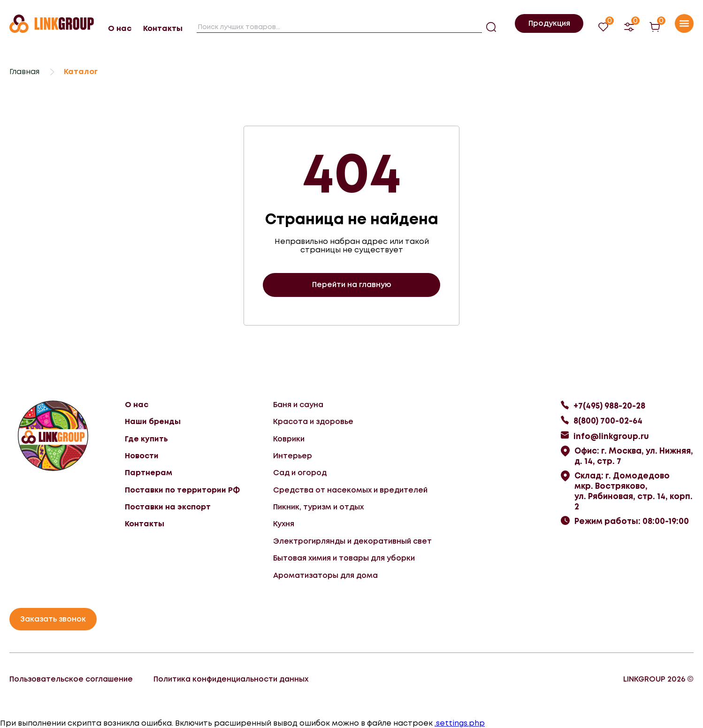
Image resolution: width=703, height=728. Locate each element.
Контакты (163, 28)
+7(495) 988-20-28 (609, 406)
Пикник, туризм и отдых (318, 507)
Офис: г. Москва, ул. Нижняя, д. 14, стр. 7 (634, 456)
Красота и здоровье (313, 421)
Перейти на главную (352, 284)
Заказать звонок (53, 619)
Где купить (146, 439)
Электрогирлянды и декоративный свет (352, 541)
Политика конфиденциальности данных (231, 679)
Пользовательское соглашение (71, 679)
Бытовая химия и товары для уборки (344, 558)
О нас (120, 28)
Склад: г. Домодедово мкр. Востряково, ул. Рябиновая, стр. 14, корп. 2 (634, 491)
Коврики (289, 439)
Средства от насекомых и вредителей (350, 490)
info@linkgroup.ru (611, 436)
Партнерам (149, 473)
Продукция (549, 23)
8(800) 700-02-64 (608, 421)
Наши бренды (153, 421)
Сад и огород (300, 473)
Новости (142, 456)
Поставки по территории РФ (182, 490)
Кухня (284, 524)
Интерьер (293, 456)
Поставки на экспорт (168, 507)
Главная (24, 72)
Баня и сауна (298, 405)
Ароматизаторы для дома (325, 575)
